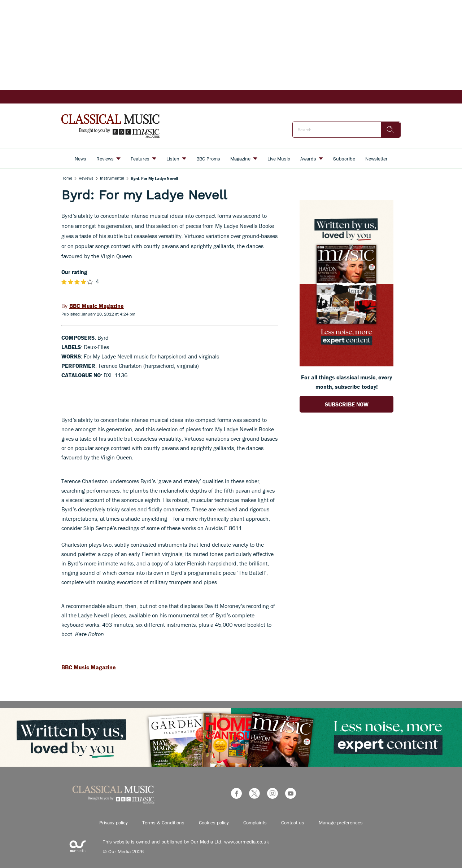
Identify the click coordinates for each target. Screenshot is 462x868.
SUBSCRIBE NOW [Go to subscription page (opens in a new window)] (347, 404)
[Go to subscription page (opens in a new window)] (346, 364)
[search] (391, 130)
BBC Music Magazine (89, 667)
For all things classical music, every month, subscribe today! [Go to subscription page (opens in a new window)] (346, 382)
